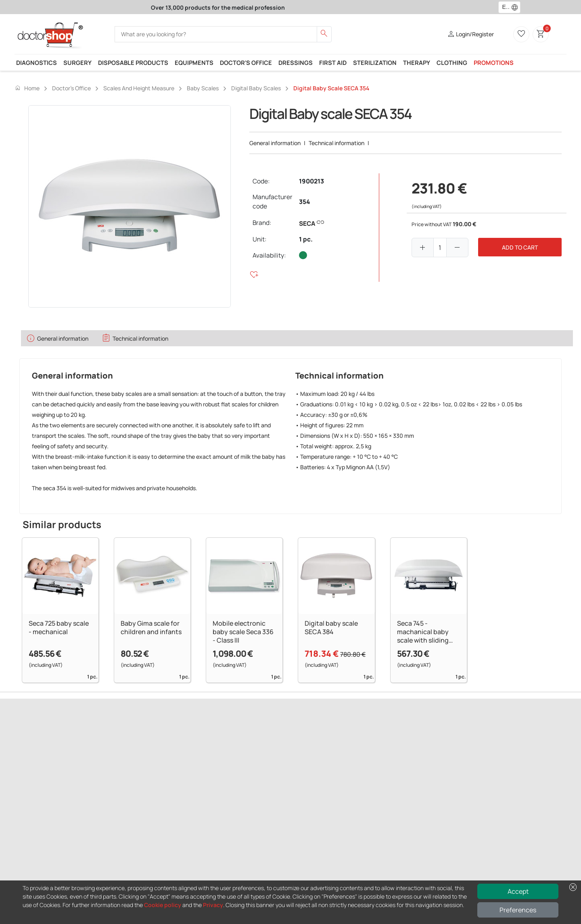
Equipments (194, 62)
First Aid (333, 62)
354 (304, 202)
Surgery (77, 62)
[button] (516, 7)
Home (27, 88)
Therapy (417, 62)
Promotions (494, 62)
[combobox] (504, 7)
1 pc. (306, 239)
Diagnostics (37, 62)
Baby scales (203, 88)
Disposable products (133, 62)
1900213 (311, 181)
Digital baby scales (256, 88)
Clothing (452, 62)
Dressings (296, 62)
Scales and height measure (139, 88)
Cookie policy (163, 905)
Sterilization (375, 62)
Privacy (213, 905)
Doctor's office (246, 62)
